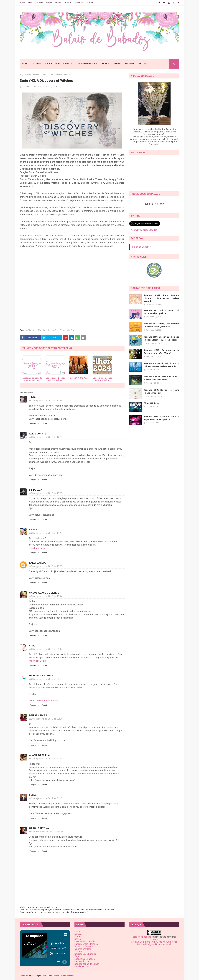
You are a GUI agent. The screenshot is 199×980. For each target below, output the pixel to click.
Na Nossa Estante (41, 676)
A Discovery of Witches (36, 330)
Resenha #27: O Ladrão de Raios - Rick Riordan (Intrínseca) (161, 378)
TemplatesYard (41, 976)
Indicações (53, 330)
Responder (35, 423)
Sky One (36, 75)
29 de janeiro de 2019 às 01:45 (47, 798)
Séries (63, 330)
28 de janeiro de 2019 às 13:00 (47, 493)
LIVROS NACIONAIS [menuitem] (86, 64)
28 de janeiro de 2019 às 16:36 (47, 566)
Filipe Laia (36, 490)
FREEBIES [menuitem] (144, 64)
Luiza (33, 795)
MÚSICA (68, 3)
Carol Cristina (39, 828)
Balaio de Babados (142, 247)
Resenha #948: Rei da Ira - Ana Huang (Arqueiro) (161, 391)
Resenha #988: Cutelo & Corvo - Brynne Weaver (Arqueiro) (161, 418)
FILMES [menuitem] (106, 64)
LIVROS (40, 3)
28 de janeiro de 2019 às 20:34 (47, 679)
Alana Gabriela (39, 755)
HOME (22, 3)
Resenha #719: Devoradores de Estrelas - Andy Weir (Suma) (161, 352)
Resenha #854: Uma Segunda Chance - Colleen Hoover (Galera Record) (161, 298)
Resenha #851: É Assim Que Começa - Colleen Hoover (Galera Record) (161, 338)
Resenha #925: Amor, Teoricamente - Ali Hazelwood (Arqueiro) (161, 325)
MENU (31, 3)
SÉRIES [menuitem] (117, 64)
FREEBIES (79, 3)
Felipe (33, 530)
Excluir (45, 423)
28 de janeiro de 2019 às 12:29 (47, 437)
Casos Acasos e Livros (44, 593)
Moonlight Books (38, 661)
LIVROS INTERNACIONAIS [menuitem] (58, 64)
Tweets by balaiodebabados (143, 230)
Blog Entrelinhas (37, 548)
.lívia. (33, 397)
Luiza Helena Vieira (30, 87)
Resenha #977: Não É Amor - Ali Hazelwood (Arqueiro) (161, 312)
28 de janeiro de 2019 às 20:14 (47, 649)
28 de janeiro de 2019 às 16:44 (47, 596)
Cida (32, 646)
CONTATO (90, 3)
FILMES (49, 3)
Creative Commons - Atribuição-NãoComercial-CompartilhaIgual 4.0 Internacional (154, 943)
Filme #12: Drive (152, 403)
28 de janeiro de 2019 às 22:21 (47, 759)
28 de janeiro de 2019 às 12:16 (47, 401)
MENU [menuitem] (36, 64)
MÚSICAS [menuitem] (130, 64)
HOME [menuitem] (25, 64)
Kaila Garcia (37, 563)
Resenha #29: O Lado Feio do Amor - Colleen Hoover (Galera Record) (161, 365)
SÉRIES (58, 3)
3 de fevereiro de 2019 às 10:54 (47, 832)
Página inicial (26, 75)
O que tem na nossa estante (44, 701)
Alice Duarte (38, 434)
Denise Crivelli (39, 715)
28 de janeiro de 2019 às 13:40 (47, 533)
